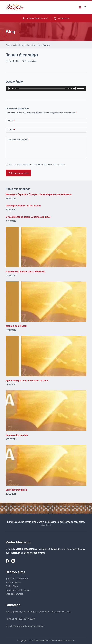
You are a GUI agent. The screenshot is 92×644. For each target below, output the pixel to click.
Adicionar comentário (19, 140)
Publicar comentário (18, 173)
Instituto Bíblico (14, 582)
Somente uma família (16, 490)
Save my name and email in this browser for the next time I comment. (37, 164)
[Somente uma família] (46, 465)
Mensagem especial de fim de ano (23, 206)
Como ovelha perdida (17, 435)
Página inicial (12, 45)
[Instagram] (13, 561)
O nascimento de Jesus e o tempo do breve (28, 217)
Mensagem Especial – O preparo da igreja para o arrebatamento (39, 194)
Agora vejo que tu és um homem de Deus (27, 381)
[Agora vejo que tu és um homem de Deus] (46, 356)
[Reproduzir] (9, 89)
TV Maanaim (61, 18)
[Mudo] (75, 89)
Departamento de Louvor (18, 590)
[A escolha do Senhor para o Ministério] (46, 247)
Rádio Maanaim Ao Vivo (35, 18)
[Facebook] (7, 561)
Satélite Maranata (14, 594)
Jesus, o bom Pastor (16, 326)
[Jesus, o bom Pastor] (46, 302)
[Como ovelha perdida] (46, 411)
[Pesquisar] (85, 7)
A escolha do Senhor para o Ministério (25, 271)
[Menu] (80, 7)
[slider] (42, 89)
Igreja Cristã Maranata (17, 578)
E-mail (11, 130)
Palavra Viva (30, 45)
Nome (11, 121)
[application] (46, 89)
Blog (21, 45)
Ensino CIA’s (12, 586)
